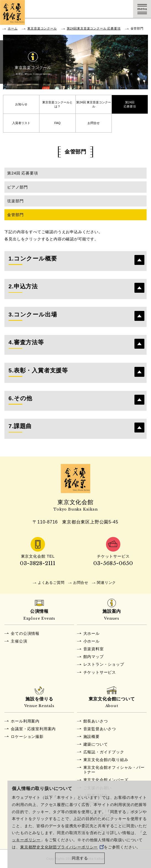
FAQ (57, 123)
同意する (80, 858)
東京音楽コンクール (42, 28)
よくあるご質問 (51, 583)
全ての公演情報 (25, 633)
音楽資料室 (94, 649)
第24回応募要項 (130, 104)
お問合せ (94, 123)
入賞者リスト (21, 123)
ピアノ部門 (17, 187)
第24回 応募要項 (22, 173)
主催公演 (19, 641)
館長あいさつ (96, 721)
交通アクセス (88, 9)
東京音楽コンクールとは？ (57, 104)
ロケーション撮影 (27, 737)
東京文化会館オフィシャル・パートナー (114, 770)
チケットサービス (100, 672)
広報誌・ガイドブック (104, 752)
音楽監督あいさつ (100, 729)
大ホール (92, 633)
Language (124, 9)
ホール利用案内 (25, 721)
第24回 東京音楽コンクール (94, 104)
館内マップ (94, 657)
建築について (96, 744)
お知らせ (21, 104)
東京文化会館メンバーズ (106, 780)
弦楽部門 (15, 201)
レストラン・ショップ (104, 664)
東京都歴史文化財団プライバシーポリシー (62, 847)
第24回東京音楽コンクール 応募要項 (94, 28)
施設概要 (92, 737)
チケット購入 (106, 9)
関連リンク (106, 583)
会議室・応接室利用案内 (33, 729)
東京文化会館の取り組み (106, 760)
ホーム (13, 28)
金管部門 (15, 215)
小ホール (92, 641)
